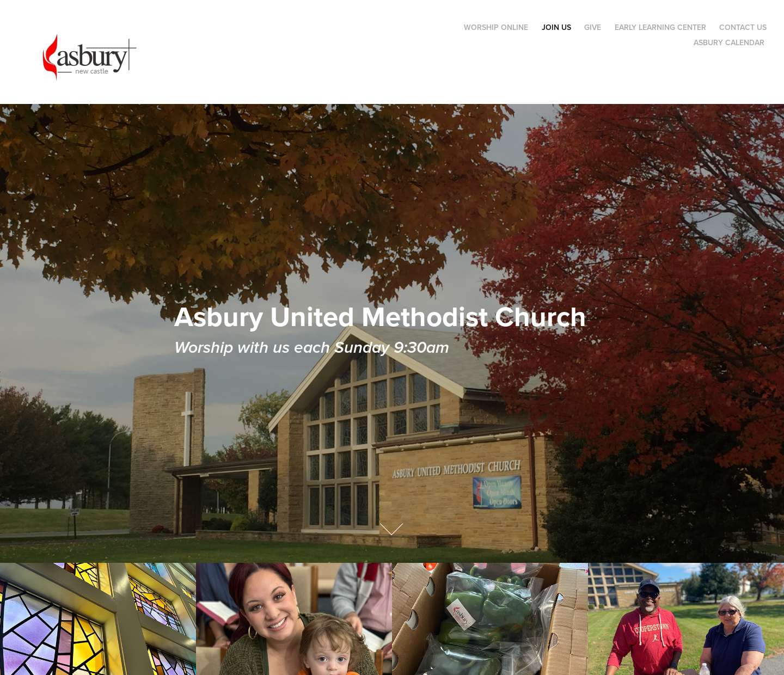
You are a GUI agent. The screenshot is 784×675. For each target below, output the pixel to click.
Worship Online (496, 27)
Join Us (556, 27)
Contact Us (743, 27)
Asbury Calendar (729, 42)
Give (593, 27)
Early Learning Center (660, 27)
